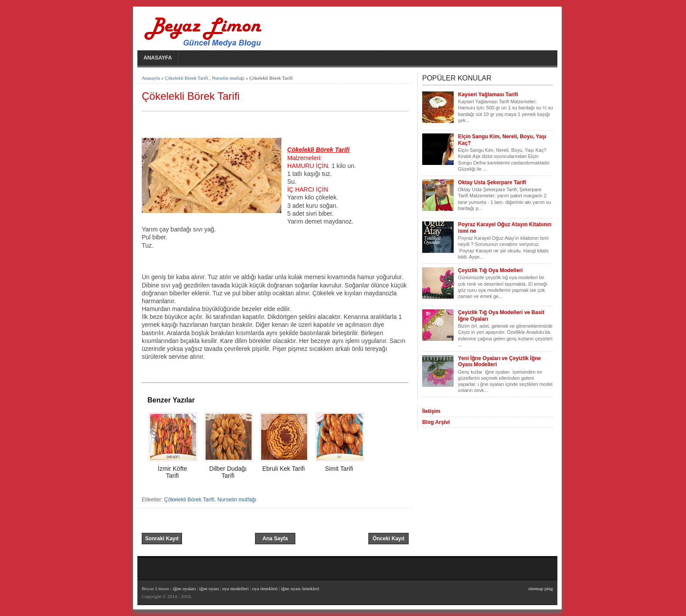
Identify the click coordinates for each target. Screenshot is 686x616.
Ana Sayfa (275, 539)
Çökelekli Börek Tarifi (187, 78)
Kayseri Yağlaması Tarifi (488, 94)
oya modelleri (236, 588)
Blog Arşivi (436, 422)
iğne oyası (210, 588)
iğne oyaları (184, 588)
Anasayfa (158, 58)
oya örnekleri (265, 588)
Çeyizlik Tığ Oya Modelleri (490, 270)
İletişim (431, 411)
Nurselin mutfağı (228, 78)
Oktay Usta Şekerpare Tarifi (492, 182)
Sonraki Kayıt (162, 539)
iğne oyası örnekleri (300, 588)
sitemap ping (541, 588)
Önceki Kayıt (389, 539)
